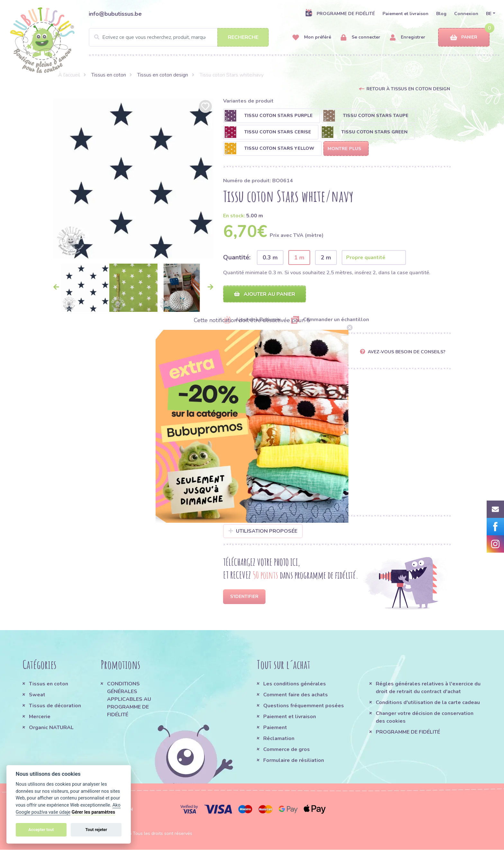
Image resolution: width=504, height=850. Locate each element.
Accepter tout (41, 830)
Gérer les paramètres (93, 812)
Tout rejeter (96, 830)
